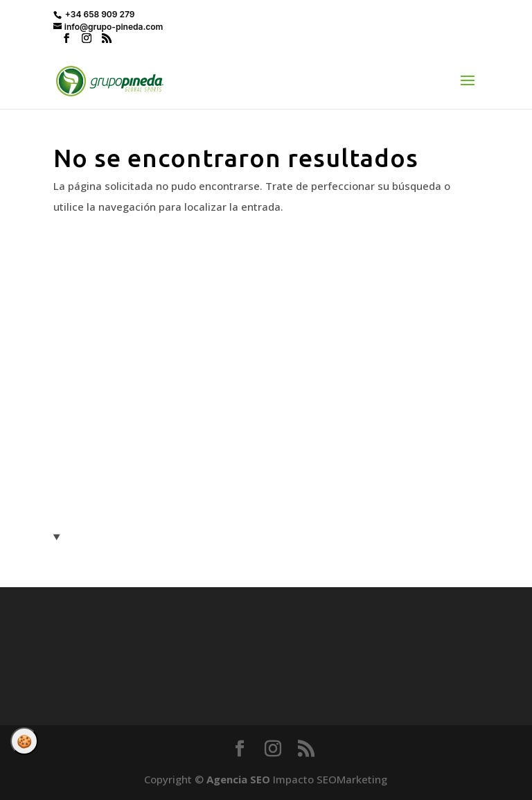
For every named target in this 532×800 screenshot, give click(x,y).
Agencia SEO (238, 779)
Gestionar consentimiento (24, 741)
